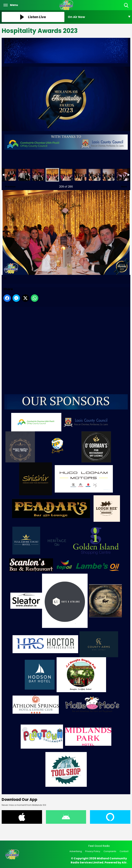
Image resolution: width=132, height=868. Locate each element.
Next (122, 186)
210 (38, 175)
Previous (9, 186)
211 (52, 175)
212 (66, 175)
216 (123, 175)
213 (80, 175)
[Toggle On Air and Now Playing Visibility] (99, 17)
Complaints (110, 851)
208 (10, 175)
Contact (124, 851)
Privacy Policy (93, 851)
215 (109, 175)
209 (24, 175)
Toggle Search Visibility (126, 6)
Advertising (76, 851)
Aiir (124, 862)
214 (95, 175)
